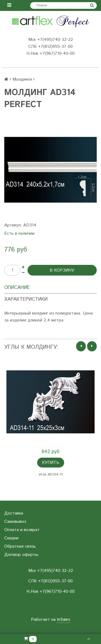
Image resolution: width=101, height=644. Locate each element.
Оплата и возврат (22, 530)
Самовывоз (15, 522)
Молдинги (22, 79)
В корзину (62, 270)
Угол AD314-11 (50, 474)
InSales (64, 620)
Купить (51, 463)
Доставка (14, 513)
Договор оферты (21, 555)
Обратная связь (20, 546)
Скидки (11, 538)
